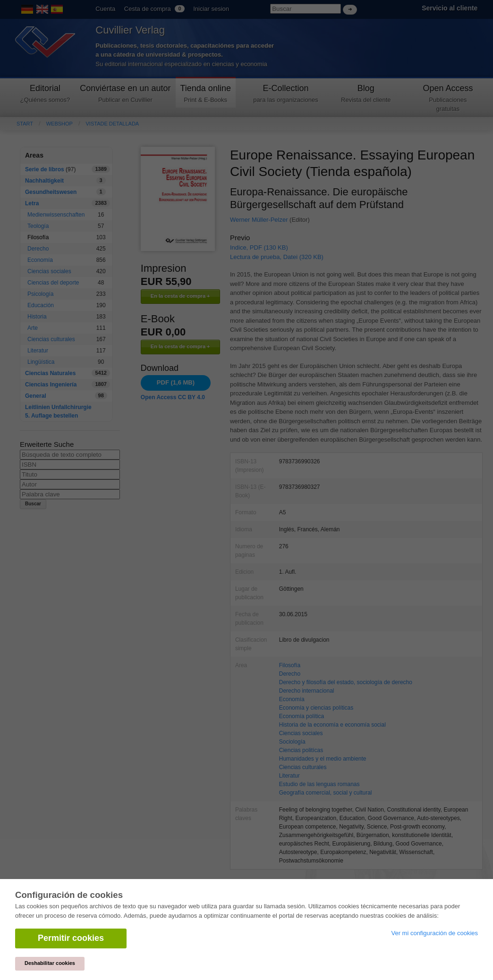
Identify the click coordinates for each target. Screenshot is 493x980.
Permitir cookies (71, 938)
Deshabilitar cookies (50, 963)
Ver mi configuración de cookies (434, 933)
